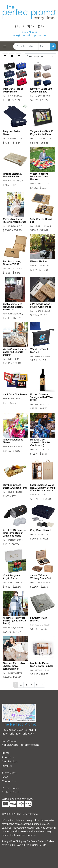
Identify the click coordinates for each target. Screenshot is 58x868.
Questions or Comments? (18, 799)
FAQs (5, 777)
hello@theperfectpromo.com (30, 35)
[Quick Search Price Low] (33, 46)
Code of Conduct (12, 792)
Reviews (7, 766)
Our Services (10, 762)
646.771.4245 (30, 32)
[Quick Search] (20, 46)
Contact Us (9, 781)
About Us (8, 757)
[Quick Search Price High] (44, 46)
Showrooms (9, 773)
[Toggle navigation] (5, 46)
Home (6, 753)
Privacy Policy (10, 788)
